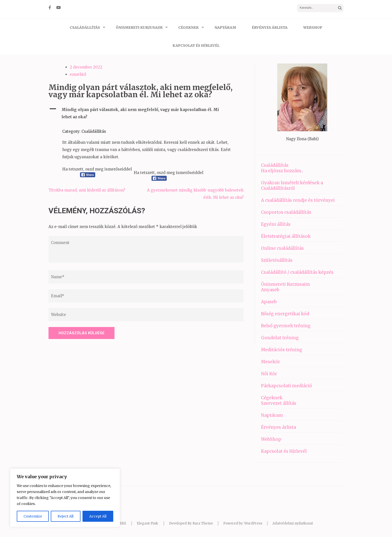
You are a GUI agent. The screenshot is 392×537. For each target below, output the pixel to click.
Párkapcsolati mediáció (286, 386)
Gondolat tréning (280, 338)
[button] (146, 113)
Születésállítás (277, 260)
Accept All (98, 516)
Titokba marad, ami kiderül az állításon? (87, 190)
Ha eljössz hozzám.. (282, 171)
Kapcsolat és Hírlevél (196, 45)
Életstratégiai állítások (286, 236)
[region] (65, 498)
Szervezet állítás (279, 403)
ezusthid (78, 74)
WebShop (313, 27)
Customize (33, 516)
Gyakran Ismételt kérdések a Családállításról (292, 185)
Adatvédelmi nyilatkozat (293, 523)
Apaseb (269, 302)
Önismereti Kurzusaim (139, 27)
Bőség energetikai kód (285, 314)
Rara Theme (203, 523)
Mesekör (270, 362)
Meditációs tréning (282, 350)
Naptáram (225, 27)
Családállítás (85, 27)
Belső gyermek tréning (286, 326)
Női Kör (269, 374)
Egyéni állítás (276, 224)
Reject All (65, 516)
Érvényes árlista (270, 27)
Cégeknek (188, 27)
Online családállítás (282, 248)
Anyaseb (270, 290)
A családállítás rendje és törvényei (298, 200)
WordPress (253, 523)
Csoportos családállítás (286, 212)
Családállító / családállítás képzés (297, 272)
